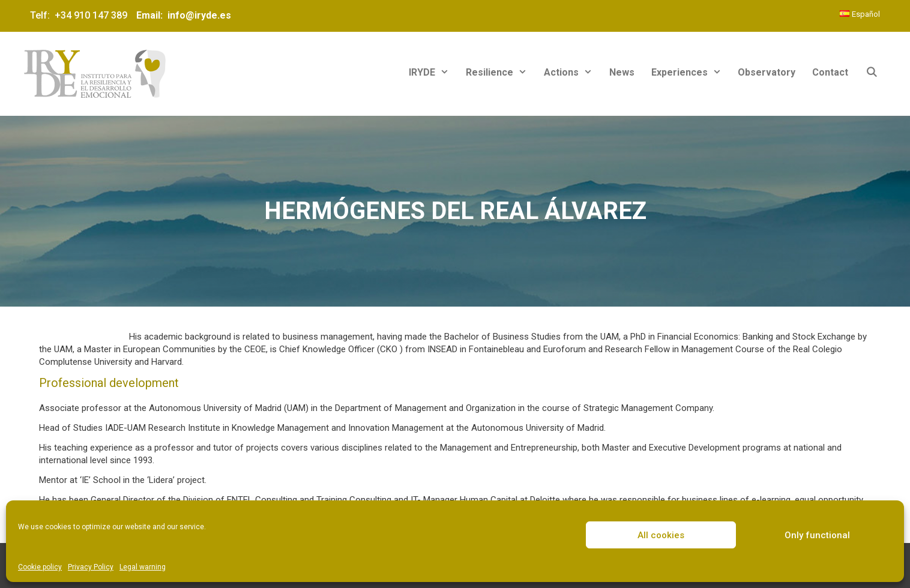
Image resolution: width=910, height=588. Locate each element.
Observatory (767, 72)
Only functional (817, 535)
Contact (830, 72)
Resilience (501, 72)
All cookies (661, 535)
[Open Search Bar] (871, 72)
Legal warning (143, 567)
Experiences (691, 72)
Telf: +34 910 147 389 (81, 15)
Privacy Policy (91, 567)
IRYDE (433, 72)
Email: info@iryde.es (182, 15)
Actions (572, 72)
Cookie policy (40, 567)
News (622, 72)
